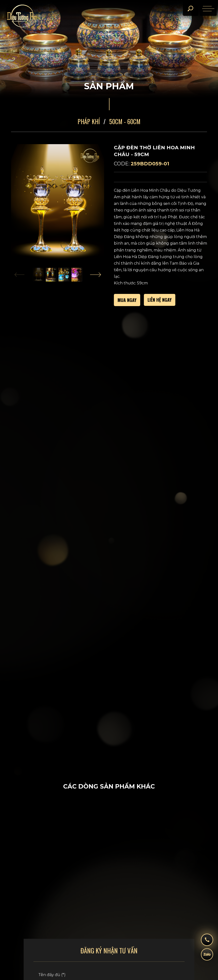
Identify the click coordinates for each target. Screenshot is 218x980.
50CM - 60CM (125, 121)
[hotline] (207, 942)
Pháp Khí (89, 121)
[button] (51, 275)
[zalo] (207, 957)
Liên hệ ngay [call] (160, 300)
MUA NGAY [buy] (127, 300)
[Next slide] (96, 275)
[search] (190, 9)
